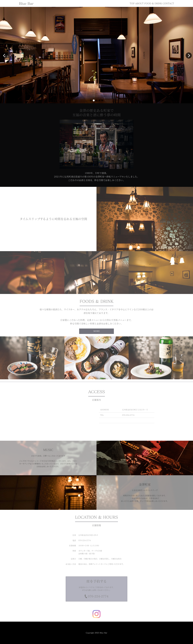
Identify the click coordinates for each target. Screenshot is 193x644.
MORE (97, 331)
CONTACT (168, 3)
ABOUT (139, 3)
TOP (132, 3)
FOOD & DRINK (153, 3)
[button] (91, 100)
